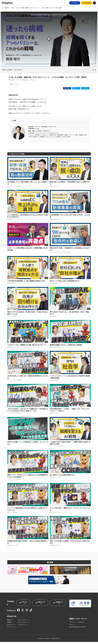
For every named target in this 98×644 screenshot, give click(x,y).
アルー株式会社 (53, 285)
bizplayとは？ (11, 627)
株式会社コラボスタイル (55, 547)
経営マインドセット (15, 84)
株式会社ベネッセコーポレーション (58, 514)
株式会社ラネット (54, 188)
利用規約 (10, 624)
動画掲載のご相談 (58, 605)
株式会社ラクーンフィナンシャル (15, 221)
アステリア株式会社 (12, 318)
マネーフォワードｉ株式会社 (56, 448)
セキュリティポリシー (23, 624)
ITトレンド (73, 624)
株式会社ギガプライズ (13, 547)
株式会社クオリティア (55, 415)
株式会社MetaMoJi (12, 285)
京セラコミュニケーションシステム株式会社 (60, 254)
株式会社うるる (53, 318)
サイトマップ (11, 629)
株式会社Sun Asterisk (55, 221)
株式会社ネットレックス (55, 479)
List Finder (81, 624)
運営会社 (10, 622)
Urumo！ (72, 627)
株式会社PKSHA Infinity (55, 349)
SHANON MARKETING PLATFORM (78, 629)
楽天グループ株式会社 (12, 514)
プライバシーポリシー (23, 622)
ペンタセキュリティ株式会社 (14, 415)
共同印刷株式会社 (54, 382)
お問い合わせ (23, 605)
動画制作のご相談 (40, 605)
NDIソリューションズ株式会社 (14, 188)
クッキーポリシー (22, 627)
